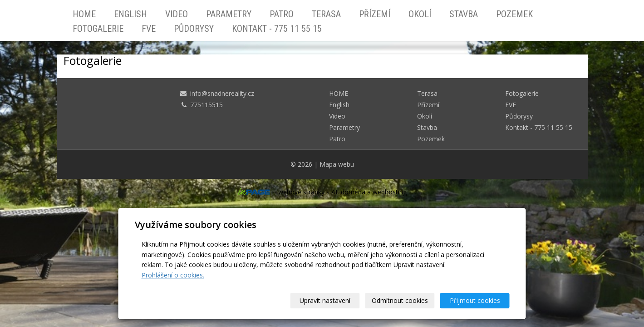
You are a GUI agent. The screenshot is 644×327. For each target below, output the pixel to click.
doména (353, 192)
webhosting (390, 192)
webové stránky (301, 192)
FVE (149, 29)
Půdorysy (194, 29)
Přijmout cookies (475, 300)
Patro (282, 14)
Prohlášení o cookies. (173, 275)
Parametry (229, 14)
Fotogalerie (98, 29)
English (130, 14)
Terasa (326, 14)
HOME (84, 14)
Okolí (420, 14)
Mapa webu (337, 164)
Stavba (464, 14)
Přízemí (375, 14)
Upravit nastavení (325, 300)
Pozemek (514, 14)
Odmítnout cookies (400, 300)
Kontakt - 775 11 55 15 (277, 29)
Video (177, 14)
